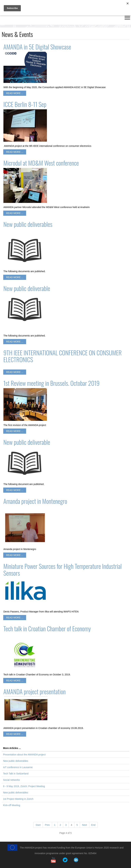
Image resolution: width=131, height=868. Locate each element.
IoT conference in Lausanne (18, 767)
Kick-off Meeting (12, 805)
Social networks (11, 780)
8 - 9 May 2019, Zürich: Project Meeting (24, 786)
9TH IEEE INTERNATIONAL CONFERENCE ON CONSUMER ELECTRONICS (63, 356)
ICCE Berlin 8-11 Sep (25, 104)
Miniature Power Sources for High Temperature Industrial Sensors (63, 569)
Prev (47, 825)
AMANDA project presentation (35, 691)
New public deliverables (28, 224)
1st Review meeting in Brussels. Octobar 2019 (51, 383)
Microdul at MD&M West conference (41, 163)
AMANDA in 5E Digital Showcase (37, 47)
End (93, 825)
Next (85, 825)
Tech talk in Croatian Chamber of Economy (47, 628)
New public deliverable (27, 288)
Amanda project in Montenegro (35, 501)
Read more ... (15, 93)
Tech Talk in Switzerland (16, 774)
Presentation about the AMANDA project (24, 755)
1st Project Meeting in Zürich (18, 799)
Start (38, 825)
